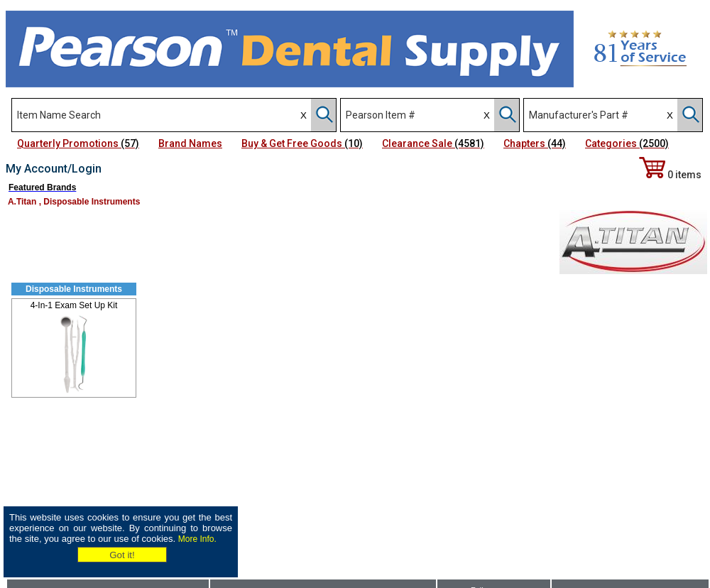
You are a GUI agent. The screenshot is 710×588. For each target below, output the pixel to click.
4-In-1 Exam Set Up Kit (74, 305)
